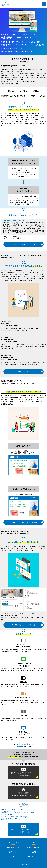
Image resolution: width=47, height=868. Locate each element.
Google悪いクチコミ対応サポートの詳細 (23, 625)
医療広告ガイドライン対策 (13, 847)
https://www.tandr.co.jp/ (19, 817)
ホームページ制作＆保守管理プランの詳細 (24, 244)
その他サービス (13, 852)
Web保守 (34, 842)
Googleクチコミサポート (34, 847)
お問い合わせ (13, 857)
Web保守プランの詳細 (23, 372)
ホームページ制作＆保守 (13, 842)
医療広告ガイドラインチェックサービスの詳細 (24, 522)
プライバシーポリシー (34, 857)
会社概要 (34, 852)
